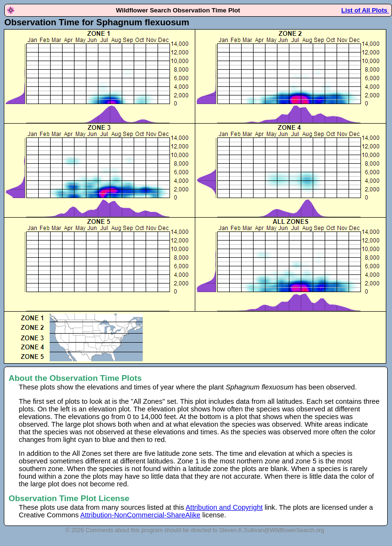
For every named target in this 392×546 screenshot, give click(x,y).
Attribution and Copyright (224, 507)
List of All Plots (365, 10)
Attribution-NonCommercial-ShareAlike (140, 515)
